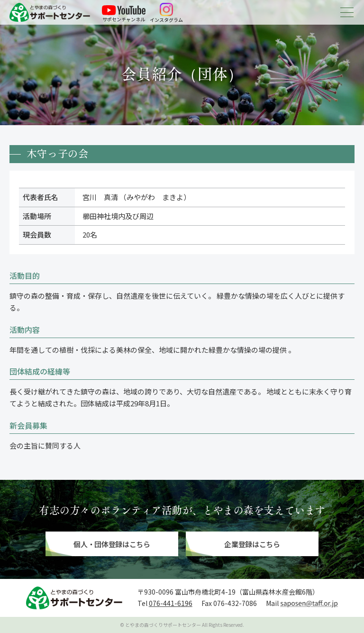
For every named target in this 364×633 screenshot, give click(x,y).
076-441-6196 (171, 603)
